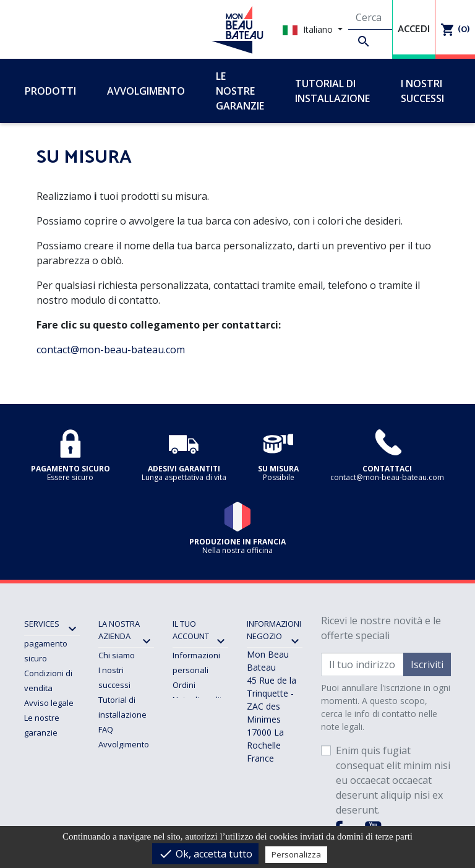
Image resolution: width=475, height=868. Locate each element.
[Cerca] (370, 18)
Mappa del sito (126, 789)
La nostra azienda (119, 630)
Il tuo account (191, 630)
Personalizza (296, 854)
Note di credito (200, 700)
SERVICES (42, 624)
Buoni (183, 729)
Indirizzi (187, 715)
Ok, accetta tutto (205, 854)
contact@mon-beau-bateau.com (111, 350)
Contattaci (117, 774)
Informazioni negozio (274, 630)
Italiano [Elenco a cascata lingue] (309, 29)
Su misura (117, 759)
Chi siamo (117, 655)
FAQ (106, 729)
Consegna (43, 747)
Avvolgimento (124, 744)
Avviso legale (49, 703)
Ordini (184, 685)
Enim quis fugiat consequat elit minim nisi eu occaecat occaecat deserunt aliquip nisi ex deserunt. (393, 780)
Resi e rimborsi (52, 762)
